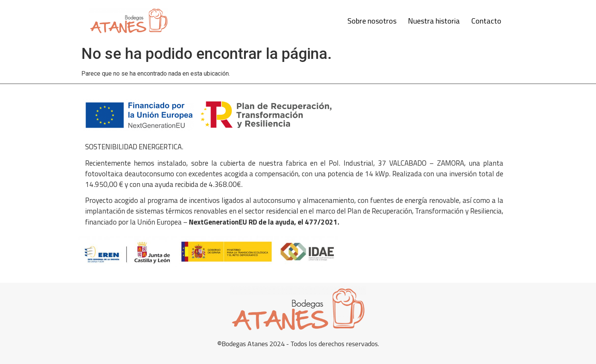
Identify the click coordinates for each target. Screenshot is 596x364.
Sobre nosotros (372, 21)
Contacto (486, 21)
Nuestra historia (434, 21)
